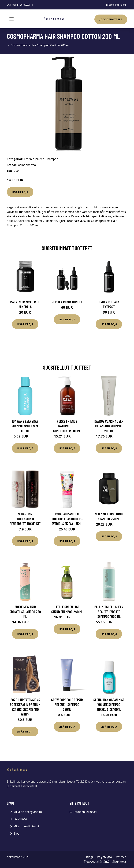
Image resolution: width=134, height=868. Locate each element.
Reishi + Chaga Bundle (67, 302)
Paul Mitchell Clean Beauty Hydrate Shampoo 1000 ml (109, 612)
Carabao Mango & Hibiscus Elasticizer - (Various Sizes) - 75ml (67, 519)
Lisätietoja (20, 192)
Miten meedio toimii (26, 826)
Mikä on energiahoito (28, 812)
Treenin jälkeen (34, 159)
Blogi (17, 834)
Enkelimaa (20, 819)
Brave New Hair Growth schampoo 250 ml (25, 612)
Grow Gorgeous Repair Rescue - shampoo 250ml (67, 704)
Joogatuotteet (111, 19)
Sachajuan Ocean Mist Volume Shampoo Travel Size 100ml (109, 704)
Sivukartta (119, 862)
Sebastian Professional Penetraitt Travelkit (25, 519)
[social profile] (33, 5)
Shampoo (52, 159)
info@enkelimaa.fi (116, 5)
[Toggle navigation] (12, 19)
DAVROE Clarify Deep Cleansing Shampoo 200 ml (109, 426)
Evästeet (120, 857)
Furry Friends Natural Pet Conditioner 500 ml (67, 426)
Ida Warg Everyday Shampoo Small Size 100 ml (25, 426)
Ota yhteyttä (104, 857)
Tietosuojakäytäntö (97, 862)
